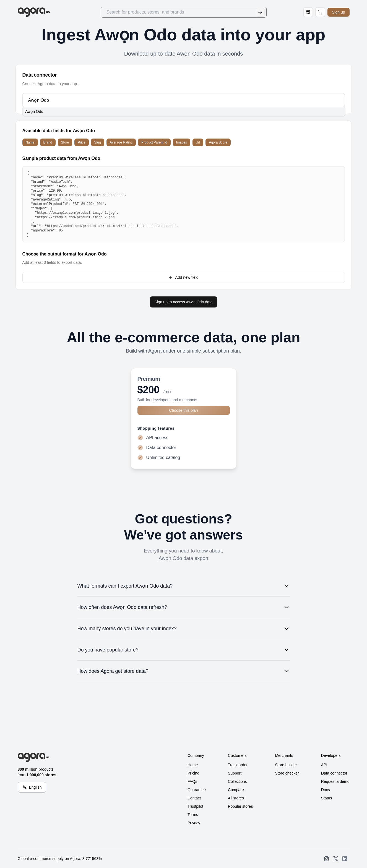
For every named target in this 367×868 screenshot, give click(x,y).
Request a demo (335, 781)
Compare (236, 790)
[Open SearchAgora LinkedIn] (345, 859)
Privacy (194, 823)
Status (327, 798)
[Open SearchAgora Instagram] (326, 859)
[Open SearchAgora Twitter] (336, 859)
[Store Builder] (308, 12)
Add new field (183, 277)
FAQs (192, 781)
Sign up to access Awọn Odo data (183, 302)
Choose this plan (183, 410)
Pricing (193, 773)
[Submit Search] (260, 12)
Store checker (287, 773)
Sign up (338, 12)
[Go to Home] (34, 12)
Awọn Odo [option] (34, 111)
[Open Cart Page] (320, 12)
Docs (326, 790)
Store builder (286, 765)
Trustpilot (195, 806)
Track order (238, 765)
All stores (236, 798)
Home (193, 765)
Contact (194, 798)
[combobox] (183, 100)
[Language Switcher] (32, 787)
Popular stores (240, 806)
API (324, 765)
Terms (193, 815)
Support (235, 773)
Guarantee (197, 790)
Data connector (334, 773)
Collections (237, 781)
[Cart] (320, 12)
